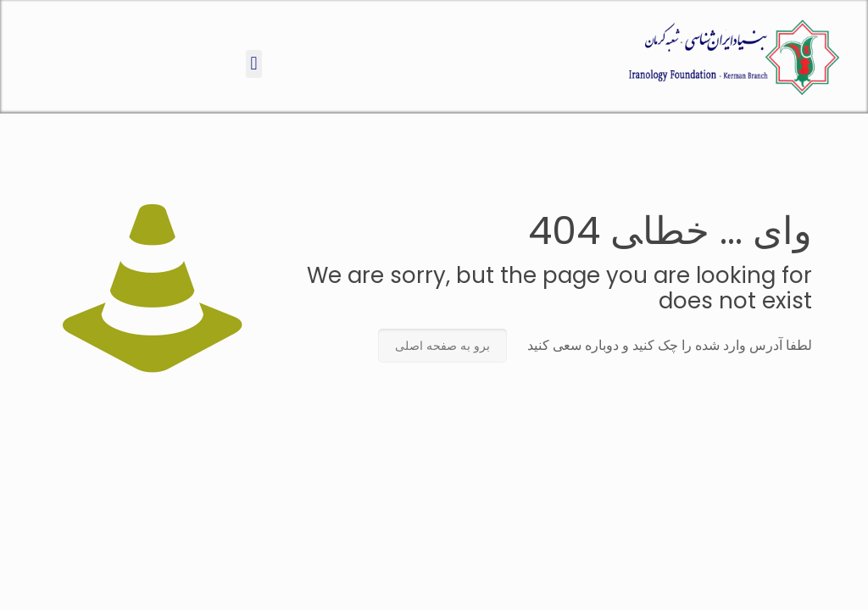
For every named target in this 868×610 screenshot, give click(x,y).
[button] (254, 64)
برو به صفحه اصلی (442, 346)
